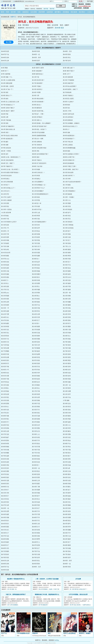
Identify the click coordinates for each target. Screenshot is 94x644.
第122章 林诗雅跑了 (38, 191)
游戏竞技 (26, 12)
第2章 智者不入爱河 (38, 68)
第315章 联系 (67, 388)
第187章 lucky (5, 259)
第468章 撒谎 (67, 545)
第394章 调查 (5, 471)
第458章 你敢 (36, 536)
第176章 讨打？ (37, 246)
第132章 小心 (67, 200)
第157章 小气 (5, 228)
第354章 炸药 (67, 428)
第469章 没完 (5, 548)
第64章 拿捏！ (5, 132)
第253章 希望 (5, 327)
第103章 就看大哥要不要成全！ (10, 173)
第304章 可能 (5, 379)
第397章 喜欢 (5, 474)
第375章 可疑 (67, 450)
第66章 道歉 (66, 132)
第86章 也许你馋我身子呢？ (40, 154)
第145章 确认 (5, 216)
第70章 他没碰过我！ (7, 139)
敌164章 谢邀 (36, 234)
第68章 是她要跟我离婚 (39, 136)
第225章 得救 (67, 296)
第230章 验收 (36, 302)
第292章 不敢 (5, 367)
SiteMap (57, 640)
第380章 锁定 (36, 456)
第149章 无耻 (36, 219)
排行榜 (13, 12)
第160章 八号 (5, 231)
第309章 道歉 (67, 382)
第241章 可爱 (5, 314)
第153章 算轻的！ (68, 222)
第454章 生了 (5, 533)
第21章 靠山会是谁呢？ (70, 86)
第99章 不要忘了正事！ (70, 166)
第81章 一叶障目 (6, 151)
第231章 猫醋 (67, 302)
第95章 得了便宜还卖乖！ (40, 163)
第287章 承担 (36, 360)
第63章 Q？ (66, 129)
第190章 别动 (5, 262)
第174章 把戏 (67, 243)
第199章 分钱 (5, 271)
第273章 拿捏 (67, 345)
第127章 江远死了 (6, 197)
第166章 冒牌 (5, 237)
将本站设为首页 (7, 1)
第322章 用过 (5, 397)
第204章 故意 (67, 274)
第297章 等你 (36, 370)
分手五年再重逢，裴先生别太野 (78, 594)
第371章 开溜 (36, 447)
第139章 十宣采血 (6, 209)
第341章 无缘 (36, 416)
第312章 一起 (67, 385)
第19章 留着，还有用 (7, 86)
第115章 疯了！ (6, 185)
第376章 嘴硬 (5, 453)
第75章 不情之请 (68, 142)
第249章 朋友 (67, 320)
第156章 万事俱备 (68, 225)
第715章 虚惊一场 (12, 589)
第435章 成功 (67, 511)
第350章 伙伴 (36, 425)
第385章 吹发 (36, 462)
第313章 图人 (5, 388)
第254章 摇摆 (36, 327)
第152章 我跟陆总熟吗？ (39, 222)
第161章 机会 (36, 231)
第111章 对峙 (67, 179)
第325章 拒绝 (5, 400)
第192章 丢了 (67, 262)
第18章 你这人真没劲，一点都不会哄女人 (80, 605)
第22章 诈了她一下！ (7, 89)
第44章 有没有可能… (38, 111)
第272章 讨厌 (36, 345)
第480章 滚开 (36, 61)
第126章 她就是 (67, 194)
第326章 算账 (36, 400)
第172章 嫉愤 (5, 243)
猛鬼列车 (35, 633)
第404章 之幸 (36, 481)
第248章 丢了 (36, 320)
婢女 (49, 633)
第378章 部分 (67, 453)
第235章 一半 (5, 308)
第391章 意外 (5, 468)
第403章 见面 (5, 481)
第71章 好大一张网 (38, 139)
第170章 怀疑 (36, 240)
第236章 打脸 (36, 308)
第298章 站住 (5, 373)
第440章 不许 (36, 517)
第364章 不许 (36, 440)
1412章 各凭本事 (6, 213)
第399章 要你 (67, 474)
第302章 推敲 (36, 376)
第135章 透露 (67, 203)
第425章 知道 (36, 502)
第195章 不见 (67, 265)
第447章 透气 (67, 524)
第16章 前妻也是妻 (7, 83)
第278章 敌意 (36, 351)
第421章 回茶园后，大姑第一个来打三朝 (49, 589)
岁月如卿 (78, 579)
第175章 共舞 (5, 246)
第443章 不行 (36, 521)
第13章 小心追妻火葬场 (8, 80)
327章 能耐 (66, 400)
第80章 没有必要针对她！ (40, 148)
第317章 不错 (36, 391)
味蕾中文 (11, 6)
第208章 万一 (5, 280)
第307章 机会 (5, 382)
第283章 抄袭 (5, 357)
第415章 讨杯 (5, 493)
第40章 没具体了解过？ (8, 108)
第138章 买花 (67, 206)
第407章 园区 (36, 484)
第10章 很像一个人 (7, 77)
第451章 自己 (5, 530)
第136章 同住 (5, 206)
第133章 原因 (5, 203)
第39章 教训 (66, 105)
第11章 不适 (36, 77)
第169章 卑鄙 (5, 240)
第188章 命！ (36, 259)
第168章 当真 (67, 237)
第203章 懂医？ (37, 274)
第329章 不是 (36, 404)
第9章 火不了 (67, 74)
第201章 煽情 (67, 271)
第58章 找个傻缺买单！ (8, 126)
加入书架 (9, 42)
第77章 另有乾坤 (37, 145)
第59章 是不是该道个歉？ (40, 126)
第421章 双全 (5, 499)
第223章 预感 (5, 296)
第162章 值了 (67, 231)
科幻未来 (74, 12)
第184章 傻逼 (5, 256)
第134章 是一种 (37, 203)
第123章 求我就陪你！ (69, 191)
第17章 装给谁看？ (38, 83)
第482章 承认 (67, 58)
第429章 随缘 (67, 505)
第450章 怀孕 (67, 527)
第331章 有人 (5, 407)
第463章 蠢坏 (5, 542)
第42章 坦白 (66, 108)
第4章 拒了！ (5, 71)
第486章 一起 (36, 54)
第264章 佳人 (67, 336)
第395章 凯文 (36, 471)
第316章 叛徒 (5, 391)
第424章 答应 (5, 502)
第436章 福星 (5, 514)
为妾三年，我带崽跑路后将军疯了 (16, 594)
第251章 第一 (36, 323)
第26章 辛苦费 (36, 92)
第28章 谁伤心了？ (7, 96)
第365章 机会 (67, 440)
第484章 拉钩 (5, 58)
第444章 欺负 (67, 521)
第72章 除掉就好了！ (69, 139)
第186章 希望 (67, 256)
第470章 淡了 (36, 548)
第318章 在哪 (67, 391)
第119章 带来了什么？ (39, 188)
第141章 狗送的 (67, 209)
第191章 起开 (36, 262)
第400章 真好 (5, 477)
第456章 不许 (67, 533)
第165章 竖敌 (67, 234)
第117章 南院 (67, 185)
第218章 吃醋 (36, 290)
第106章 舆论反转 (6, 176)
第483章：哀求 (36, 58)
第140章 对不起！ (37, 209)
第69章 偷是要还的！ (69, 136)
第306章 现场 (67, 379)
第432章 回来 (67, 508)
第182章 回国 (36, 253)
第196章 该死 (5, 268)
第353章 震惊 (36, 428)
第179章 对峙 (36, 250)
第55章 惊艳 (5, 123)
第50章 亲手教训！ (38, 117)
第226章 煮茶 (5, 299)
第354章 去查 (5, 431)
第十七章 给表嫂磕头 (13, 605)
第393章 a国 (66, 468)
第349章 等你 (5, 425)
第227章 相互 (36, 299)
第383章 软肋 (36, 459)
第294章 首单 (67, 367)
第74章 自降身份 (37, 142)
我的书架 (52, 9)
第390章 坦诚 (67, 465)
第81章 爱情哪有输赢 (69, 148)
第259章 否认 (5, 333)
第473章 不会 (36, 551)
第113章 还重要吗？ (38, 182)
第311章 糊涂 (36, 385)
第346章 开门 (5, 422)
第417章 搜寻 (67, 493)
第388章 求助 (5, 465)
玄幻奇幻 (82, 12)
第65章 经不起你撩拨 (38, 132)
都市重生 (58, 12)
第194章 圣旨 (36, 265)
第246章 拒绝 (67, 317)
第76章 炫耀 (5, 145)
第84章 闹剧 (66, 151)
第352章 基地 (5, 428)
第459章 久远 (67, 536)
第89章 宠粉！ (36, 157)
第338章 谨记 (36, 413)
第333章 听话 (67, 407)
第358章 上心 (36, 434)
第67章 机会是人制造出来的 (9, 136)
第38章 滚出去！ (37, 105)
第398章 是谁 (36, 474)
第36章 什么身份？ (68, 102)
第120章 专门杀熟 (68, 188)
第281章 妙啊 (36, 354)
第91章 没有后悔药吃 (7, 160)
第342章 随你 (67, 416)
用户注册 (90, 1)
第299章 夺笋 (36, 373)
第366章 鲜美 (5, 444)
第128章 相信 (36, 197)
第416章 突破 (36, 493)
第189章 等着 (67, 259)
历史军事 (42, 12)
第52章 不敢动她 (6, 120)
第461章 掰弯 (36, 539)
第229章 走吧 (5, 302)
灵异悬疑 (66, 12)
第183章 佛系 (67, 253)
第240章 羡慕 (67, 311)
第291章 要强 (67, 363)
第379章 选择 (5, 456)
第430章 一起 (5, 508)
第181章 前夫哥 (6, 253)
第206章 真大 (36, 277)
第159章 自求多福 (68, 228)
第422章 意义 (36, 499)
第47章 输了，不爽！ (38, 114)
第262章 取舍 (5, 336)
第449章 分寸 (36, 527)
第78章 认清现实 (68, 145)
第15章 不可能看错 (68, 80)
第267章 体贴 (67, 339)
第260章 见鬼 (36, 333)
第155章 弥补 (36, 225)
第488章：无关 (67, 51)
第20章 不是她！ (37, 86)
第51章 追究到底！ (68, 117)
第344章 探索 (36, 419)
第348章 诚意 (67, 422)
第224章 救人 (36, 296)
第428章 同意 (36, 505)
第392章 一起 (36, 468)
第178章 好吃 (5, 250)
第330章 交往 (67, 404)
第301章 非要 (5, 376)
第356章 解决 (67, 431)
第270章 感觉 (67, 342)
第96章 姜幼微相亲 (68, 163)
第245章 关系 (36, 317)
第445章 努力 (5, 524)
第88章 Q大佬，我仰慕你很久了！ (11, 157)
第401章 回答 (36, 477)
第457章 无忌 (5, 536)
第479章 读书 (67, 61)
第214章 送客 (5, 286)
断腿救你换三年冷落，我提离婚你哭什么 (47, 594)
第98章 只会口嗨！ (38, 166)
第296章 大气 (5, 370)
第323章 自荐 (36, 397)
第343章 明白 (5, 419)
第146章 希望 (36, 216)
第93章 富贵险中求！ (69, 160)
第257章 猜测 (36, 330)
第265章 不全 (5, 339)
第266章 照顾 (36, 339)
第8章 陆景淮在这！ (38, 74)
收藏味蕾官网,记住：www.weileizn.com (24, 1)
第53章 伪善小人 (37, 120)
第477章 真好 (67, 554)
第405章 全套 (67, 481)
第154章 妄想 (5, 225)
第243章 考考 (67, 314)
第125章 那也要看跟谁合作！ (41, 194)
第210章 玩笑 (67, 280)
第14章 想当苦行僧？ (38, 80)
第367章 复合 (36, 444)
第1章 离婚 (4, 68)
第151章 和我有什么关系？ (9, 222)
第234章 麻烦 (67, 305)
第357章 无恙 (5, 434)
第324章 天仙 (67, 397)
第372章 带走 (67, 447)
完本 (19, 12)
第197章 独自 (36, 268)
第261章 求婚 (67, 333)
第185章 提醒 (36, 256)
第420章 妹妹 (67, 496)
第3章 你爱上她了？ (69, 68)
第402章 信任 (67, 477)
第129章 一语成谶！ (69, 197)
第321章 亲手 (67, 394)
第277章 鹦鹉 (5, 351)
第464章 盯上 (36, 542)
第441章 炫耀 (67, 517)
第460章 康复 (5, 539)
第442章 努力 (5, 521)
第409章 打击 (5, 487)
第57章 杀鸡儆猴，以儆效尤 (71, 123)
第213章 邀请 (67, 283)
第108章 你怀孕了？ (69, 176)
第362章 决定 (67, 437)
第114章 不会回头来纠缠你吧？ (72, 182)
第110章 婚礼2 (36, 179)
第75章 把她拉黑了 (43, 605)
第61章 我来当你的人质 (8, 129)
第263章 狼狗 (36, 336)
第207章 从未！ (67, 277)
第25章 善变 (5, 92)
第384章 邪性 (67, 459)
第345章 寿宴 (67, 419)
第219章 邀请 (67, 290)
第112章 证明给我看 (7, 182)
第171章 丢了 (67, 240)
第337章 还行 (5, 413)
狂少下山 (4, 633)
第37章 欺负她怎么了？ (8, 105)
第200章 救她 (36, 271)
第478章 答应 (5, 558)
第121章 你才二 (6, 191)
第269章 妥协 (36, 342)
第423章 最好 (67, 499)
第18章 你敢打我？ (68, 83)
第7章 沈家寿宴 (6, 74)
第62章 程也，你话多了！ (40, 129)
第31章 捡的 (5, 99)
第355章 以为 (36, 431)
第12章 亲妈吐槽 (68, 77)
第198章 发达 (67, 268)
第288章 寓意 (67, 360)
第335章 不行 (36, 410)
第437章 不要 (36, 514)
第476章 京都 (36, 554)
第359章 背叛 (67, 434)
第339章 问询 (67, 413)
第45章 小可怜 (67, 111)
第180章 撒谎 (67, 250)
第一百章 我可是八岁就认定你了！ (79, 589)
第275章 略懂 (36, 348)
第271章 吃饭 (5, 345)
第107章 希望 (36, 176)
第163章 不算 (5, 234)
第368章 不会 (67, 444)
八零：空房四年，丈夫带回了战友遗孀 (47, 579)
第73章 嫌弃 (5, 142)
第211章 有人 (5, 283)
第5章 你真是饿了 (37, 71)
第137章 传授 (36, 206)
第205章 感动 (5, 277)
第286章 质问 (5, 360)
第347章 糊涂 (36, 422)
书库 (7, 12)
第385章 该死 (5, 462)
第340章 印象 (5, 416)
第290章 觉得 (36, 363)
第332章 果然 (36, 407)
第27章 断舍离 (67, 92)
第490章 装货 (59, 28)
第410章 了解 (36, 487)
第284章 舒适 (36, 357)
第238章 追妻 (5, 311)
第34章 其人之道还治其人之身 (10, 102)
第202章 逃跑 (5, 274)
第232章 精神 (5, 305)
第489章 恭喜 (36, 51)
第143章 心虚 (36, 213)
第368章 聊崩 (5, 447)
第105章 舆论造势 (68, 173)
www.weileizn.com (85, 6)
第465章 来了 (67, 542)
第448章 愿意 (5, 527)
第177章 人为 (67, 246)
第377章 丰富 (36, 453)
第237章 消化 (67, 308)
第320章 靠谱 (36, 394)
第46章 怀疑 (5, 114)
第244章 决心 (5, 317)
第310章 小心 (67, 425)
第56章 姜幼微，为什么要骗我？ (42, 123)
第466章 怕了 (5, 545)
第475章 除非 (5, 554)
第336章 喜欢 (67, 410)
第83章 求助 (36, 151)
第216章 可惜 (67, 286)
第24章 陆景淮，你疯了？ (70, 89)
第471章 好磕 (67, 548)
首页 (2, 12)
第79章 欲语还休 (6, 148)
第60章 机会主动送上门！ (70, 126)
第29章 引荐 (36, 96)
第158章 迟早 (36, 228)
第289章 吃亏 (5, 363)
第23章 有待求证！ (38, 89)
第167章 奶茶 (36, 237)
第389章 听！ (36, 465)
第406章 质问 (5, 484)
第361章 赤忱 (36, 437)
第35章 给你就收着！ (38, 102)
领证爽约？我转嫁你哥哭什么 (16, 579)
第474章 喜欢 (67, 551)
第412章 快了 (5, 490)
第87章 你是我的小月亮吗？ (71, 154)
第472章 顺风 (5, 551)
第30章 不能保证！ (68, 96)
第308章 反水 (36, 382)
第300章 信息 (67, 373)
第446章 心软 (36, 524)
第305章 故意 (36, 379)
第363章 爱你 (5, 440)
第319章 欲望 (5, 394)
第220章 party (5, 293)
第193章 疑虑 (5, 265)
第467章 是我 (36, 545)
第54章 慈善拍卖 (68, 120)
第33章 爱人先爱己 (68, 99)
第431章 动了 (36, 508)
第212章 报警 (36, 283)
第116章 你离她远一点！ (39, 185)
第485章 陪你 (67, 54)
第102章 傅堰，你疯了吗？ (71, 169)
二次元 (89, 12)
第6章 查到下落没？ (69, 71)
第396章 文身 (67, 471)
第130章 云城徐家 (6, 200)
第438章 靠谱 (67, 514)
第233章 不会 (36, 305)
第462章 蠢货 (67, 539)
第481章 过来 (5, 61)
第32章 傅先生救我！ (38, 99)
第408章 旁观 (67, 484)
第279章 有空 (67, 351)
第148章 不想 (5, 219)
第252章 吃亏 (67, 323)
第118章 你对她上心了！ (8, 188)
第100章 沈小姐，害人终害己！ (10, 169)
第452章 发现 (36, 530)
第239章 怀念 (36, 311)
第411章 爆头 (67, 487)
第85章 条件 (5, 154)
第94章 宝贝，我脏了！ (8, 163)
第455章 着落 (36, 533)
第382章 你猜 (5, 459)
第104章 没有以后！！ (39, 173)
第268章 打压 (5, 342)
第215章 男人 (36, 286)
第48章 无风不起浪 (68, 114)
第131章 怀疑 (36, 200)
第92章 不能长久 (37, 160)
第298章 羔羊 (67, 370)
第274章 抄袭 (5, 348)
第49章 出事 (5, 117)
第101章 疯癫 (36, 169)
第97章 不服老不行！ (7, 166)
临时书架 (46, 9)
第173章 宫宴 (36, 243)
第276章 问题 (67, 348)
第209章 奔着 (36, 280)
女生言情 (34, 12)
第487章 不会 (5, 54)
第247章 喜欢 (5, 320)
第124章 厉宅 (5, 194)
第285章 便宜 (67, 357)
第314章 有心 (36, 388)
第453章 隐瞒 (67, 530)
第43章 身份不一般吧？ (8, 111)
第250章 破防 (5, 323)
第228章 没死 (67, 299)
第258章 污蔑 (67, 330)
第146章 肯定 (67, 216)
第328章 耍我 (5, 404)
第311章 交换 (5, 385)
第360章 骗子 (5, 437)
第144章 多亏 (67, 213)
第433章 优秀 (5, 511)
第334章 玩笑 (5, 410)
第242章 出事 (36, 314)
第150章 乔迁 (67, 219)
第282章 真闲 (67, 354)
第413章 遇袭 (36, 490)
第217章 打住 (5, 290)
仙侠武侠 (50, 12)
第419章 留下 (36, 496)
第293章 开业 (36, 367)
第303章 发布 (67, 376)
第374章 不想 (36, 450)
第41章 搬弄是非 (37, 108)
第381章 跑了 (67, 456)
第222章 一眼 (67, 293)
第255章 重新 (67, 327)
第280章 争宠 (5, 354)
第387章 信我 (67, 462)
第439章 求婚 (5, 517)
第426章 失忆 (67, 502)
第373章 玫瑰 (5, 450)
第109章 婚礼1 (5, 179)
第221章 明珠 (36, 293)
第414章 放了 (67, 490)
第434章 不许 (36, 511)
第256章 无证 (5, 330)
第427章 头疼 (5, 505)
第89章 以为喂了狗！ (69, 157)
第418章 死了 (5, 496)
